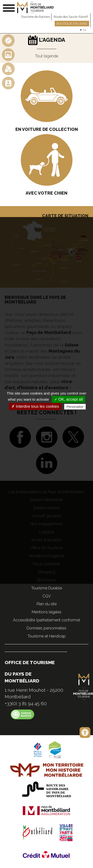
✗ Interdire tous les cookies (35, 406)
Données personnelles (46, 628)
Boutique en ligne (72, 24)
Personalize (75, 407)
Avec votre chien (46, 193)
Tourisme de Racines (36, 17)
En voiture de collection (47, 129)
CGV (47, 596)
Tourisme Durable (47, 588)
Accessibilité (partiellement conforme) (46, 620)
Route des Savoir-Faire (71, 17)
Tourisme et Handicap (47, 636)
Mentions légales (47, 612)
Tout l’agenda (47, 56)
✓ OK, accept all (68, 399)
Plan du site (47, 604)
